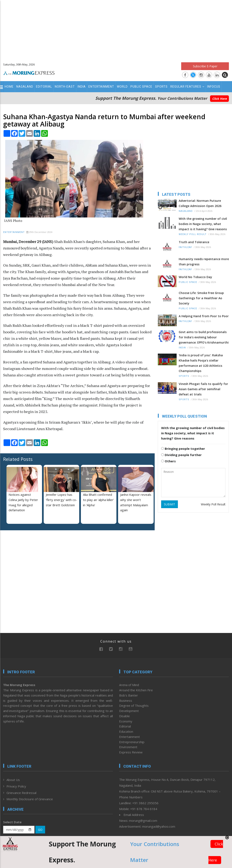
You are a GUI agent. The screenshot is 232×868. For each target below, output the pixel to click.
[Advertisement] (116, 29)
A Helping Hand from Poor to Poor (204, 316)
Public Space (141, 87)
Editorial (44, 87)
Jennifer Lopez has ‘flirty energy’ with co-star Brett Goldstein (61, 500)
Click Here (219, 99)
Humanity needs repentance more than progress (204, 262)
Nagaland (25, 87)
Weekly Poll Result (193, 234)
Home (9, 87)
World (122, 87)
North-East (65, 87)
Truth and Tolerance (194, 242)
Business (126, 701)
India (82, 87)
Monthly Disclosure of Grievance (30, 799)
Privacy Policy (16, 786)
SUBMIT (170, 504)
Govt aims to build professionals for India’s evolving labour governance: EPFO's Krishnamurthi (204, 337)
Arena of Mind (129, 685)
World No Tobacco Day (195, 277)
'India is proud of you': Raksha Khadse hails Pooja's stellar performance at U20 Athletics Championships (201, 363)
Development (129, 711)
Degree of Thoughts (134, 706)
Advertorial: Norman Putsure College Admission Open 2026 (200, 203)
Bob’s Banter (129, 695)
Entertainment (101, 87)
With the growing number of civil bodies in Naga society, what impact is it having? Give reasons (203, 224)
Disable (124, 716)
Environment (128, 747)
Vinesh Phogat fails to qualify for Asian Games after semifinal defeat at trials (203, 389)
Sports (161, 87)
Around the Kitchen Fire (136, 690)
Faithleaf (185, 247)
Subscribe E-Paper (205, 66)
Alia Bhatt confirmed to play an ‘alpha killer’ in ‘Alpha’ (98, 500)
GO (40, 830)
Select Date (12, 822)
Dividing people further (181, 455)
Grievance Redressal (21, 793)
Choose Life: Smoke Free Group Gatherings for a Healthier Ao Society (201, 298)
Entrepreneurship (132, 742)
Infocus (214, 87)
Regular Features (187, 87)
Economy (126, 721)
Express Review (131, 752)
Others (168, 461)
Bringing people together (183, 449)
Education (126, 731)
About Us (13, 780)
